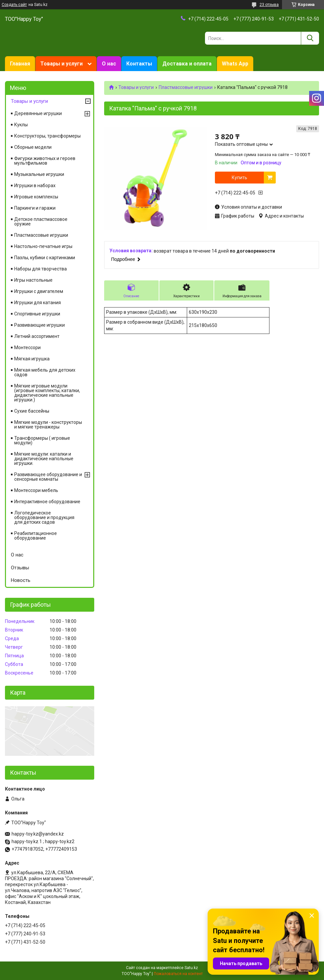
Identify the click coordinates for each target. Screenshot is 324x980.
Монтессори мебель (36, 490)
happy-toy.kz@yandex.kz (38, 834)
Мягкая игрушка (32, 359)
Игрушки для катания (38, 303)
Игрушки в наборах (35, 185)
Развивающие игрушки (40, 325)
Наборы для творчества (40, 269)
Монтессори (27, 347)
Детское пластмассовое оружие (41, 222)
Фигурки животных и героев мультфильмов (45, 161)
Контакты (139, 64)
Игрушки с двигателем (39, 291)
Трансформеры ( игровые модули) (42, 440)
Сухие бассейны (32, 411)
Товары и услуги (61, 64)
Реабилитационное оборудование (36, 536)
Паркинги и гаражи (35, 208)
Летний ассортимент (37, 336)
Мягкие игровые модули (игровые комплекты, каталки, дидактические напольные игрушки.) (47, 393)
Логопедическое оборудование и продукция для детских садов (44, 517)
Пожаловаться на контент (178, 974)
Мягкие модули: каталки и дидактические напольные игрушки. (44, 459)
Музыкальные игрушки (39, 174)
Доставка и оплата (187, 64)
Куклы (21, 125)
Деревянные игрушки (38, 113)
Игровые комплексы (36, 197)
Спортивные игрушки (37, 314)
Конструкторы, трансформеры (47, 136)
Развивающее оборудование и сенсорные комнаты (48, 477)
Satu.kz (191, 968)
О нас (109, 64)
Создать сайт (14, 5)
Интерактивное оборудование (47, 502)
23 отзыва (269, 5)
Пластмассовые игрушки (186, 87)
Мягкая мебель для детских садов (45, 372)
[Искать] (310, 38)
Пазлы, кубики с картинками (45, 258)
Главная (20, 64)
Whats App (235, 64)
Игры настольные (33, 280)
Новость (21, 580)
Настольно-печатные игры (43, 246)
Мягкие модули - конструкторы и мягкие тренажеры (48, 425)
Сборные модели (33, 147)
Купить (240, 178)
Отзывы (20, 568)
